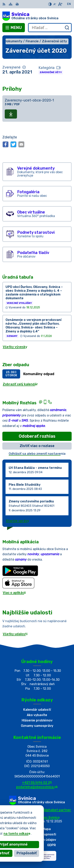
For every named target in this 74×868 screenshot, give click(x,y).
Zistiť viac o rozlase (37, 446)
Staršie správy (17, 521)
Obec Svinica (50, 817)
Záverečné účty (51, 72)
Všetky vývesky (15, 347)
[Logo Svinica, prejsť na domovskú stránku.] (37, 16)
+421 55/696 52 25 (37, 783)
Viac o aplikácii (14, 593)
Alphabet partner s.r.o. (52, 812)
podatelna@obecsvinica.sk (37, 787)
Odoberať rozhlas (37, 436)
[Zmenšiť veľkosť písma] (55, 4)
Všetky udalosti (15, 634)
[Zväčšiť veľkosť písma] (60, 4)
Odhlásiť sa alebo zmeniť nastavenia (37, 454)
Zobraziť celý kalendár (20, 384)
